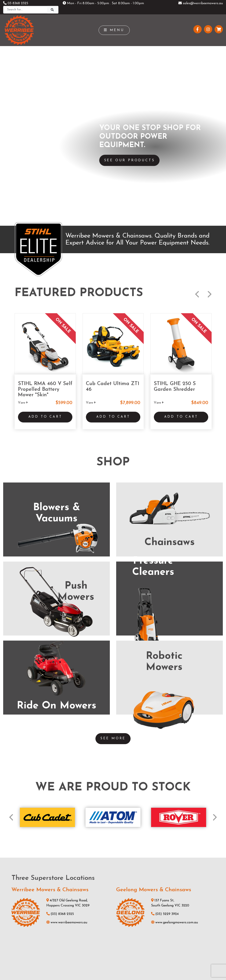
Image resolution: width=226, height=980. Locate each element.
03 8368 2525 (16, 3)
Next (210, 74)
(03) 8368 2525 (60, 691)
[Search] (25, 10)
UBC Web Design (120, 958)
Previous (197, 74)
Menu (114, 30)
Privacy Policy (125, 967)
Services (70, 916)
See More (113, 515)
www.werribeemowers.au (67, 700)
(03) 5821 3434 (59, 795)
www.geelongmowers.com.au (174, 700)
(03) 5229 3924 (165, 691)
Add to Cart (45, 197)
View (23, 182)
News (68, 923)
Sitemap (147, 967)
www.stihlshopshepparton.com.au (74, 804)
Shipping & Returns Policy (91, 967)
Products (71, 909)
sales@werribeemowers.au (201, 3)
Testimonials (73, 937)
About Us (71, 930)
